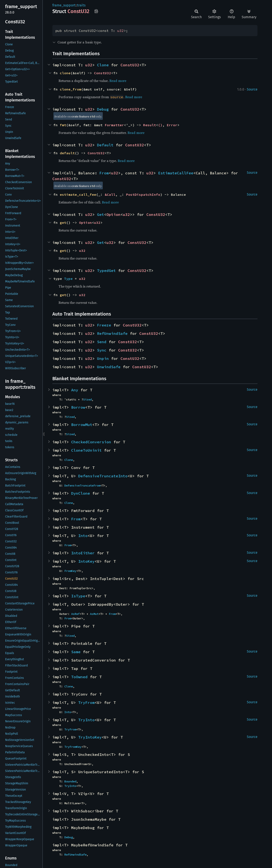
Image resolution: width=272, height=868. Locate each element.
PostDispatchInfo (143, 194)
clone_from (71, 89)
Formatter (114, 125)
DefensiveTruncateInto (103, 476)
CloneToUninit (86, 450)
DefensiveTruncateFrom (82, 485)
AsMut (94, 614)
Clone (103, 65)
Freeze (104, 325)
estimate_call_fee (78, 194)
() (160, 125)
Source (252, 89)
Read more (118, 81)
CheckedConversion (91, 442)
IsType (78, 596)
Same (76, 652)
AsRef (75, 614)
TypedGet (106, 271)
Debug (103, 109)
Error (172, 125)
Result (150, 125)
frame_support (64, 5)
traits (81, 5)
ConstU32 (130, 65)
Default (105, 145)
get (63, 223)
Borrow (78, 407)
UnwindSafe (109, 367)
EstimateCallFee (176, 173)
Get (101, 214)
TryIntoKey (90, 737)
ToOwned (79, 677)
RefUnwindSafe (112, 333)
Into (83, 536)
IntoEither (83, 553)
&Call (110, 194)
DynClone (81, 493)
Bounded (70, 781)
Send (102, 342)
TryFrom (86, 703)
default (67, 153)
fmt (63, 125)
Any (75, 390)
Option (113, 214)
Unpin (103, 358)
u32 (121, 31)
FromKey (70, 571)
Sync (102, 350)
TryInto (86, 720)
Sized (87, 399)
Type (68, 279)
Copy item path (96, 11)
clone (65, 73)
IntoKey (86, 561)
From (104, 173)
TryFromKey (73, 747)
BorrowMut (82, 425)
